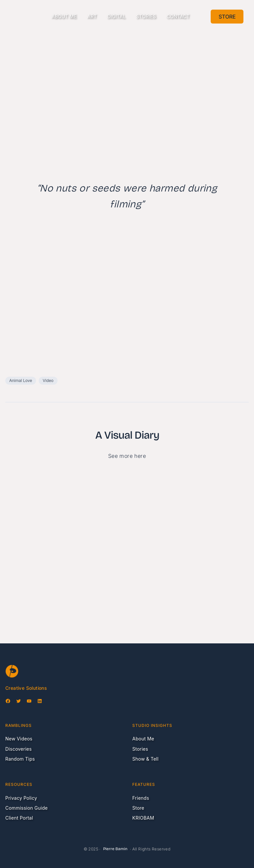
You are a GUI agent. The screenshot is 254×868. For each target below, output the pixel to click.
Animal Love (21, 380)
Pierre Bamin (115, 849)
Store (227, 17)
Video (48, 380)
